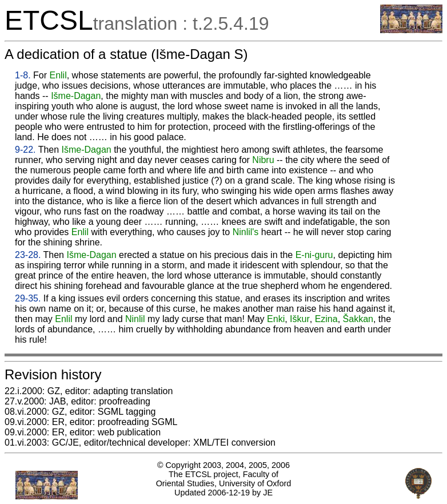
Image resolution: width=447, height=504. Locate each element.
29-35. (28, 298)
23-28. (28, 255)
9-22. (25, 150)
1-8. (23, 75)
